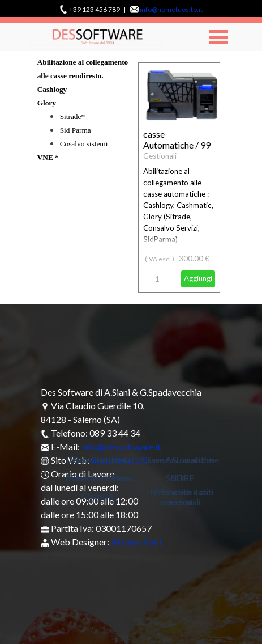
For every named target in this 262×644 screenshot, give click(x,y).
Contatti (103, 496)
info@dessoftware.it (121, 446)
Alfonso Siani (136, 542)
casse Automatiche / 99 (177, 139)
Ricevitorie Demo (103, 478)
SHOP (183, 478)
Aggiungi (198, 278)
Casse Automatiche (183, 460)
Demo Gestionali (103, 460)
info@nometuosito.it (171, 9)
